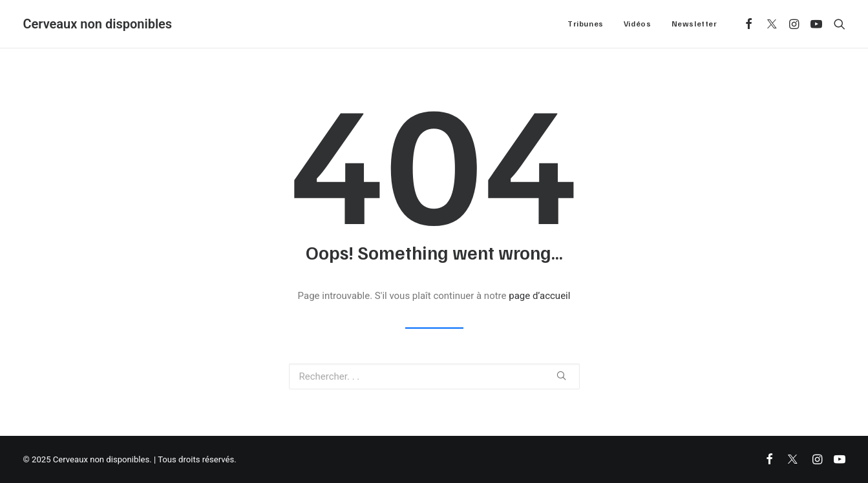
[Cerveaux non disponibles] (98, 24)
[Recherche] (837, 24)
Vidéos (638, 24)
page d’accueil (539, 296)
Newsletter (694, 24)
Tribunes (586, 24)
